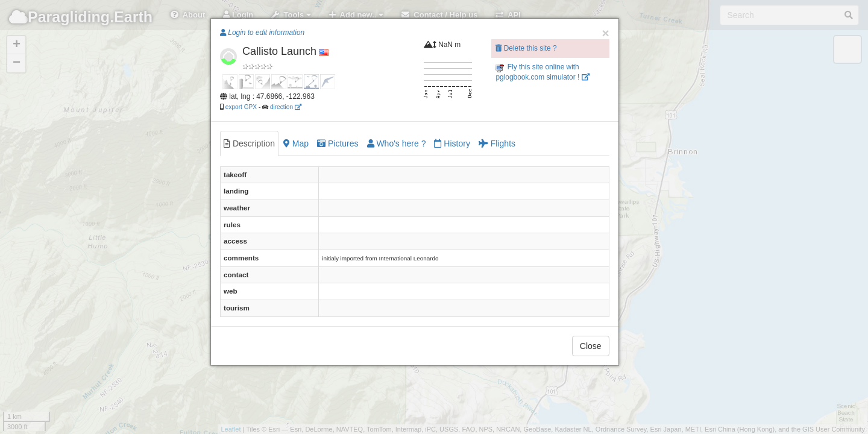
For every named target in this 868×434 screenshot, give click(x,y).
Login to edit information (262, 33)
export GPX (241, 107)
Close (591, 346)
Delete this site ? (526, 48)
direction (286, 107)
